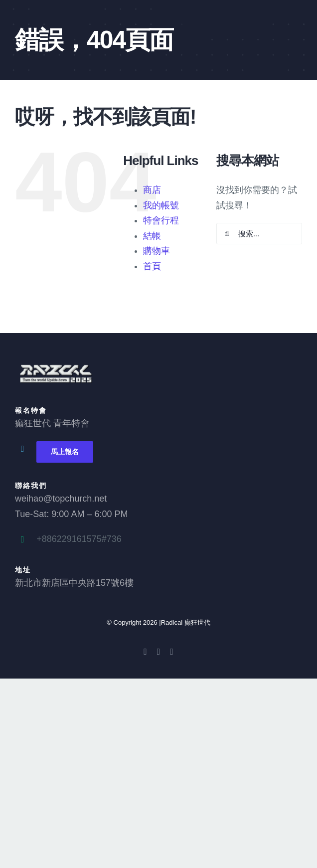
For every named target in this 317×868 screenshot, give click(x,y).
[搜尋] (227, 234)
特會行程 (161, 220)
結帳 (152, 236)
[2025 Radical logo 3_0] (55, 366)
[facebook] (145, 652)
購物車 (157, 251)
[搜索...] (259, 234)
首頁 (152, 266)
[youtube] (159, 652)
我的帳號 (161, 205)
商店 (152, 190)
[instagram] (172, 652)
